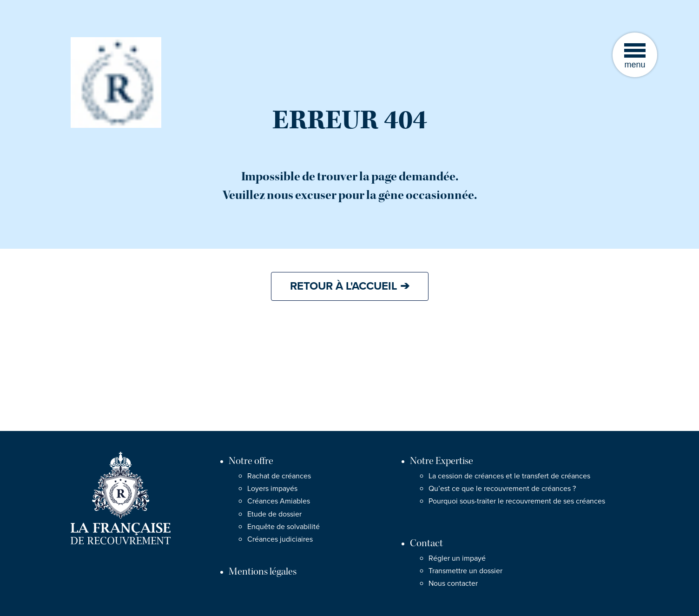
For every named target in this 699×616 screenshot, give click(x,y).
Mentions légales (263, 572)
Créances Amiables (279, 501)
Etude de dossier (274, 514)
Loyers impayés (272, 489)
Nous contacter (453, 583)
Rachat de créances (279, 476)
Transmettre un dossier (465, 571)
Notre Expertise (442, 461)
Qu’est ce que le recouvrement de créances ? (502, 489)
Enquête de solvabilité (284, 527)
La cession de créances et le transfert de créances (509, 476)
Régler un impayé (457, 558)
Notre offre (251, 461)
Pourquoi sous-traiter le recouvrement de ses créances (517, 501)
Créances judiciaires (280, 539)
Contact (426, 543)
